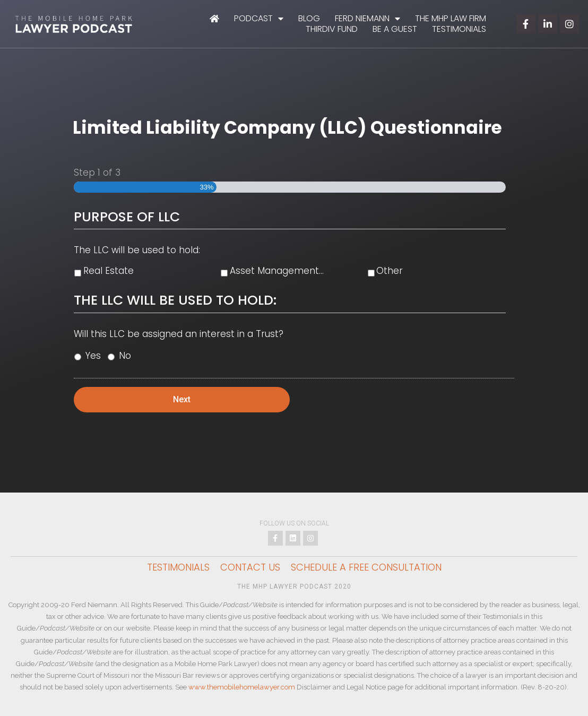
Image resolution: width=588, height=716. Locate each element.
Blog (309, 19)
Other (390, 271)
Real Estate (109, 271)
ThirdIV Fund (332, 29)
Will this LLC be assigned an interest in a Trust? (179, 334)
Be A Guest (395, 29)
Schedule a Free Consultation (366, 567)
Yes (93, 356)
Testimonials (459, 29)
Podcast (259, 19)
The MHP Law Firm (451, 19)
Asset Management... (277, 271)
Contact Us (250, 567)
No (125, 356)
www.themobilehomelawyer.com (242, 687)
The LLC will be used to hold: (137, 250)
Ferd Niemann (367, 19)
